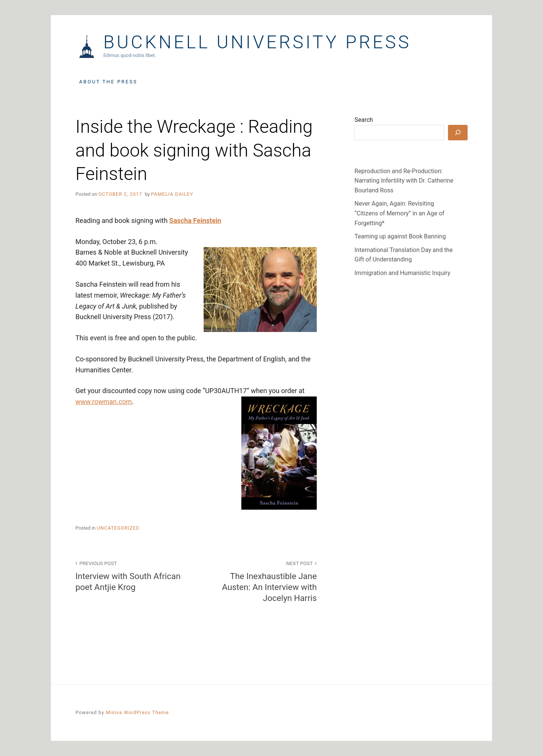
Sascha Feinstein (195, 220)
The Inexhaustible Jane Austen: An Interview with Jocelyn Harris (261, 581)
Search (364, 120)
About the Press (108, 82)
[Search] (458, 133)
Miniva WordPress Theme (137, 712)
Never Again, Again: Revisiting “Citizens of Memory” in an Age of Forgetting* (399, 213)
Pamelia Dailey (172, 194)
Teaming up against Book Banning (400, 236)
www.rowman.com (104, 402)
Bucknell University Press (257, 42)
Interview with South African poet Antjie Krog (132, 575)
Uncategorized (118, 528)
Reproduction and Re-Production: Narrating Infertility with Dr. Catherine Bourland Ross (404, 181)
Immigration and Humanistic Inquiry (402, 273)
